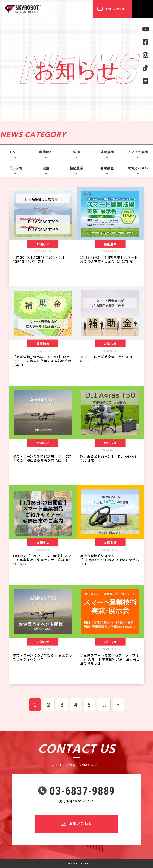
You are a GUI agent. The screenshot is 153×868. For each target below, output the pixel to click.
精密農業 (76, 168)
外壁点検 (107, 152)
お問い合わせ (115, 9)
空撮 (76, 152)
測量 (46, 168)
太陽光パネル (138, 168)
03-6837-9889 (82, 791)
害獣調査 (107, 168)
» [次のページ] (118, 704)
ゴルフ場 (15, 168)
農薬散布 (46, 152)
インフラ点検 (138, 152)
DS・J (15, 152)
